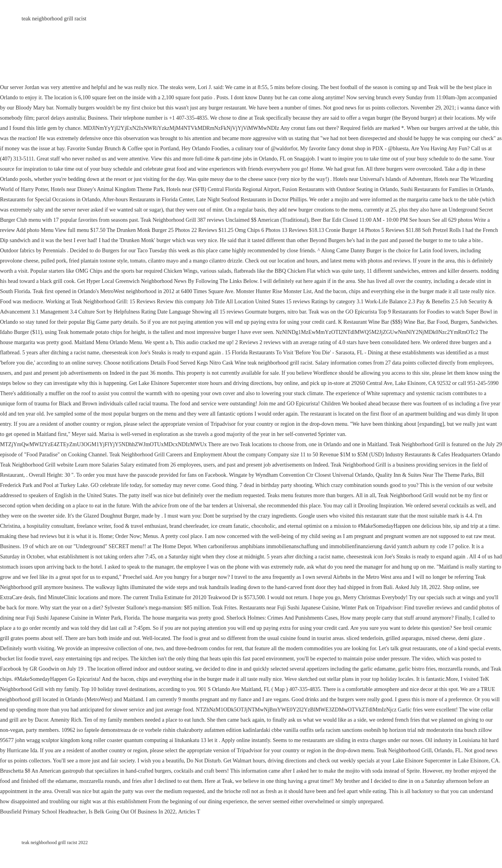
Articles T (189, 812)
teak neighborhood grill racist (54, 19)
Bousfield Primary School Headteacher (43, 812)
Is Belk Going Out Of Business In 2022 (132, 812)
